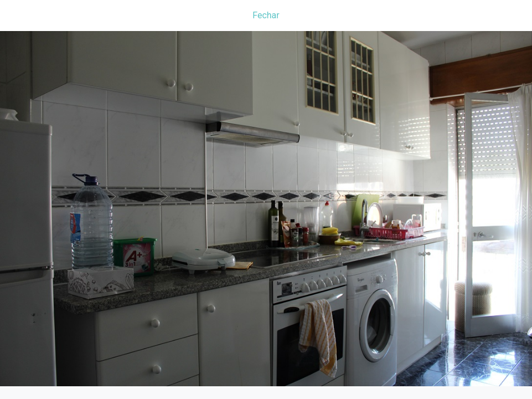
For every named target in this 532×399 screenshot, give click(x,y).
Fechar (266, 15)
